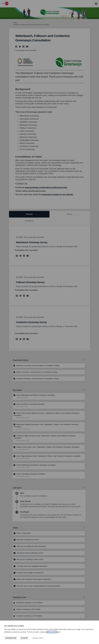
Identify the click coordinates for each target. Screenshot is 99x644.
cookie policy (65, 632)
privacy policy (52, 632)
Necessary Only (11, 638)
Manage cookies (38, 638)
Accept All (24, 638)
